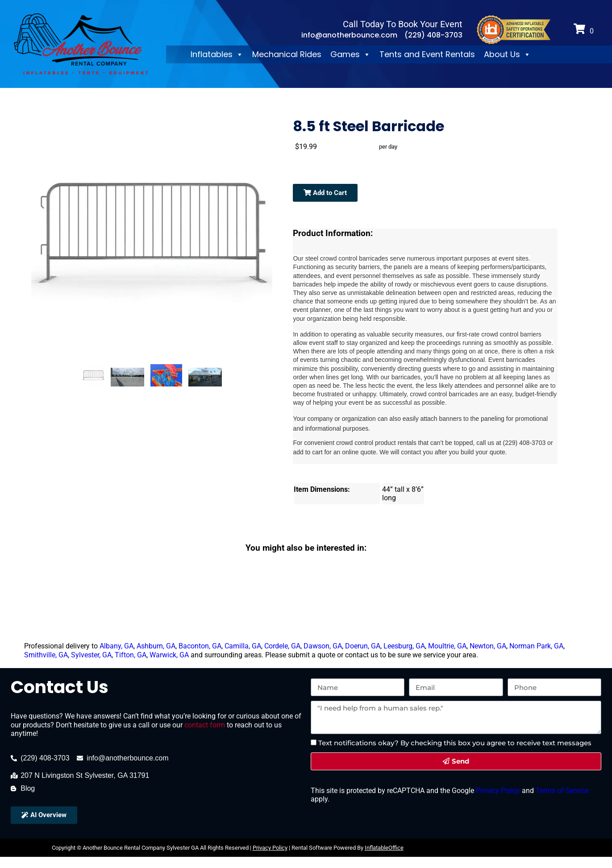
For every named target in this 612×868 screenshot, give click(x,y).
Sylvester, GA (91, 655)
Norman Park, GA (536, 646)
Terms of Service (561, 791)
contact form (205, 725)
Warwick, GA (169, 655)
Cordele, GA (282, 646)
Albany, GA (117, 646)
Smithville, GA (46, 655)
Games (350, 54)
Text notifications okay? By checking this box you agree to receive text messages (455, 743)
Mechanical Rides (287, 54)
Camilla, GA (243, 646)
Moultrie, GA (447, 646)
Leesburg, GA (404, 646)
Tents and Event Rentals (427, 54)
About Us (507, 54)
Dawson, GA (323, 646)
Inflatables (217, 54)
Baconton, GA (200, 646)
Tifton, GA (131, 655)
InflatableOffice (384, 848)
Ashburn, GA (156, 646)
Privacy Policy (497, 791)
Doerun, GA (363, 646)
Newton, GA (488, 646)
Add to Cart (325, 193)
